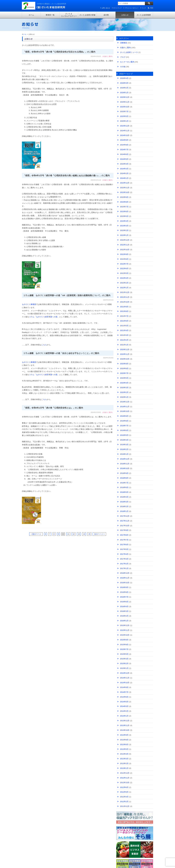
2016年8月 (124, 592)
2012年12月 (125, 773)
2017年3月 (124, 559)
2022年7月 (124, 264)
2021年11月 (125, 297)
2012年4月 (124, 797)
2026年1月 (124, 93)
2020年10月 (125, 359)
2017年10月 (125, 526)
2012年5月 (124, 792)
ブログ (123, 57)
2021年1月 (124, 345)
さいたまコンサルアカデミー (69, 15)
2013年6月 (124, 744)
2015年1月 (124, 668)
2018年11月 (125, 464)
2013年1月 (124, 768)
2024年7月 (124, 150)
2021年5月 (124, 326)
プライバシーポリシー (132, 8)
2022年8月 (124, 259)
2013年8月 (124, 740)
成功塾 (106, 15)
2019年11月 (125, 407)
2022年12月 (125, 240)
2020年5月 (124, 378)
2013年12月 (125, 721)
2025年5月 (124, 116)
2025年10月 (125, 107)
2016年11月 (125, 578)
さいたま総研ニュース (129, 52)
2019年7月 (124, 426)
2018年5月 (124, 492)
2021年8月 (124, 311)
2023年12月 (125, 183)
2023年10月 (125, 192)
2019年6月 (124, 430)
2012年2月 (124, 802)
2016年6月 (124, 602)
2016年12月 (125, 573)
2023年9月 (124, 197)
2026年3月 (124, 83)
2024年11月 (125, 131)
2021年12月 (125, 292)
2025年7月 (124, 112)
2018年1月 (124, 511)
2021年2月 (124, 340)
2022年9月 (124, 254)
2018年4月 (124, 497)
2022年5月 (124, 273)
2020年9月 (124, 364)
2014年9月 (124, 687)
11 (68, 534)
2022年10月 (125, 250)
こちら (44, 345)
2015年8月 (124, 645)
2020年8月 (124, 368)
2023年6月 (124, 211)
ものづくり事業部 (29, 304)
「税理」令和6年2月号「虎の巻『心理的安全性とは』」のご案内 (53, 408)
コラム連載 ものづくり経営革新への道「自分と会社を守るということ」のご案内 (61, 353)
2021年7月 (124, 316)
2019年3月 (124, 445)
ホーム (31, 15)
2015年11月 (125, 630)
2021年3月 (124, 335)
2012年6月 (124, 787)
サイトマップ (117, 8)
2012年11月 (125, 778)
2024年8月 (124, 145)
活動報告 (124, 43)
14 (84, 534)
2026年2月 (124, 88)
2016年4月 (124, 606)
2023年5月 (124, 216)
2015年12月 (125, 625)
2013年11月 (125, 725)
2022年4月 (124, 278)
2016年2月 (124, 616)
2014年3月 (124, 706)
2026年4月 (124, 78)
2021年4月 (124, 330)
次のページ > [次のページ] (99, 534)
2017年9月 (124, 530)
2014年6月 (124, 697)
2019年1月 (124, 454)
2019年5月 (124, 435)
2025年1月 (124, 121)
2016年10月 (125, 583)
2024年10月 (125, 135)
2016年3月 (124, 611)
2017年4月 (124, 554)
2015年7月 (124, 649)
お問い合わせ (106, 8)
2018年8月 (124, 478)
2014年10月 (125, 683)
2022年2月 (124, 283)
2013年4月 (124, 754)
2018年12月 (125, 459)
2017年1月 (124, 568)
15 (89, 534)
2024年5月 (124, 159)
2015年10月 (125, 635)
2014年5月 (124, 702)
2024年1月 (124, 178)
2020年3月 (124, 388)
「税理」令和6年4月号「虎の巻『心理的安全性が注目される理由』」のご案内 (59, 52)
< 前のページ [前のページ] (36, 534)
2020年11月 (125, 354)
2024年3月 (124, 169)
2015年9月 (124, 640)
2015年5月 (124, 654)
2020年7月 (124, 373)
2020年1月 (124, 397)
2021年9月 (124, 307)
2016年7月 (124, 597)
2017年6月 (124, 545)
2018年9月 (124, 473)
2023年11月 (125, 188)
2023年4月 (124, 221)
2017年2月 (124, 564)
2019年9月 (124, 416)
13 (79, 534)
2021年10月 (125, 302)
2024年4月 (124, 164)
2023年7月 (124, 207)
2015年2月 (124, 663)
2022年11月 (125, 245)
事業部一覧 (50, 15)
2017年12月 (125, 516)
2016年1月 (124, 621)
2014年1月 (124, 716)
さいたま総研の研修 (87, 15)
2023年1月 (124, 235)
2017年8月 (124, 535)
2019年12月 (125, 402)
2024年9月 (124, 140)
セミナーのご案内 (127, 62)
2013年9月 (124, 735)
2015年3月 (124, 659)
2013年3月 (124, 759)
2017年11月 (125, 521)
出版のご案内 (107, 56)
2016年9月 (124, 587)
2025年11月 (125, 102)
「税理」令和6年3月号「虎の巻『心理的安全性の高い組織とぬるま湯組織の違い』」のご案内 (66, 175)
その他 (123, 67)
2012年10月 (125, 783)
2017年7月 (124, 540)
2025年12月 (125, 97)
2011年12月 (125, 806)
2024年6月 (124, 154)
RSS (152, 8)
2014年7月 (124, 692)
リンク (144, 8)
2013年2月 (124, 763)
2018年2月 (124, 506)
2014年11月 (125, 678)
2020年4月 (124, 383)
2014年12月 (125, 673)
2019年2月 (124, 449)
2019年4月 (124, 440)
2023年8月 (124, 202)
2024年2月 (124, 173)
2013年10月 (125, 730)
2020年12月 (125, 350)
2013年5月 (124, 749)
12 (74, 534)
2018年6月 (124, 487)
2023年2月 (124, 230)
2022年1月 (124, 288)
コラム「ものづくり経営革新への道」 (44, 317)
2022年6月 (124, 268)
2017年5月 (124, 549)
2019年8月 (124, 421)
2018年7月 (124, 483)
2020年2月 (124, 392)
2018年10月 (125, 468)
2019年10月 (125, 411)
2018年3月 (124, 502)
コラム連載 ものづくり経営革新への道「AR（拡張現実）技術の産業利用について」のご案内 (67, 295)
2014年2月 (124, 711)
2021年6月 (124, 321)
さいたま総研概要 (144, 15)
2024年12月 (125, 126)
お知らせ (125, 15)
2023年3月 (124, 226)
